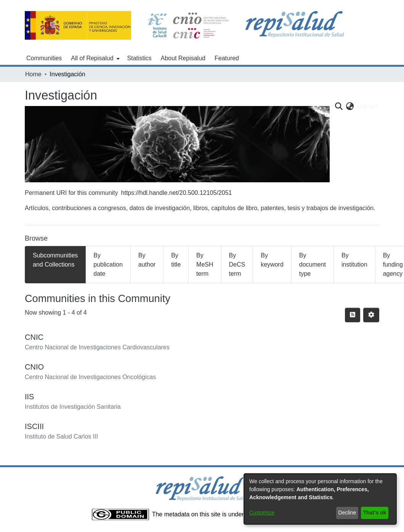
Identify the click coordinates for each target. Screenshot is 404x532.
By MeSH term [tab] (205, 264)
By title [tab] (176, 260)
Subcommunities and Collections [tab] (55, 260)
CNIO (34, 367)
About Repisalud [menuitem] (183, 58)
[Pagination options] (371, 315)
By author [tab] (147, 260)
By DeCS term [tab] (237, 264)
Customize (262, 513)
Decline (347, 513)
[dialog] (320, 499)
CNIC (34, 337)
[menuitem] (94, 58)
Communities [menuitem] (44, 58)
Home (33, 74)
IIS (29, 397)
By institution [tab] (354, 260)
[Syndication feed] (353, 315)
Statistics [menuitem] (139, 58)
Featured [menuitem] (227, 58)
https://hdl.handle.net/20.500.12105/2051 (177, 193)
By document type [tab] (313, 264)
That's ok (375, 513)
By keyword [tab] (272, 260)
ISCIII (34, 426)
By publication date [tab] (108, 264)
